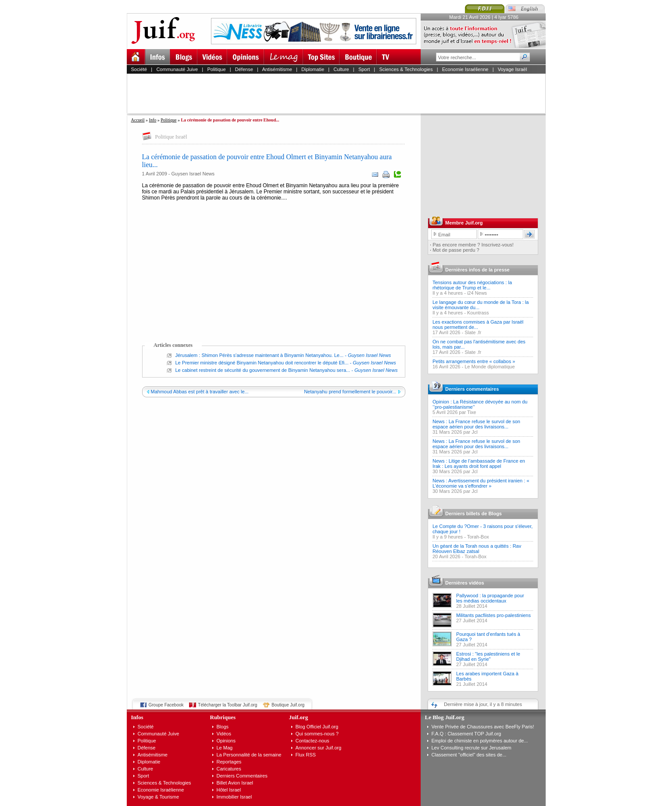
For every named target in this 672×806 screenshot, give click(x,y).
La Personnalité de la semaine (249, 755)
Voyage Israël (513, 69)
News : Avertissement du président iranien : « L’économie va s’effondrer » (481, 483)
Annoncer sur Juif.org (319, 748)
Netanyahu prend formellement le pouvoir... (350, 392)
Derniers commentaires (472, 389)
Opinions (226, 741)
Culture (341, 69)
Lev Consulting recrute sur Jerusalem (472, 748)
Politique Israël (171, 137)
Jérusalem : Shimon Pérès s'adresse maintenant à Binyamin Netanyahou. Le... (260, 355)
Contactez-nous (313, 741)
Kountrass (478, 313)
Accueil (138, 120)
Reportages (229, 762)
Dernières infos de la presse (477, 270)
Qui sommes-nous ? (317, 734)
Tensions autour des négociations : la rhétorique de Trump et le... (472, 285)
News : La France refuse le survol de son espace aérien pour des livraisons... (476, 424)
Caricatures (229, 769)
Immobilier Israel (234, 797)
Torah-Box (478, 537)
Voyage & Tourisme (159, 797)
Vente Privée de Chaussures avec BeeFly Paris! (483, 727)
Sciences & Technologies (406, 69)
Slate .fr (473, 332)
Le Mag (225, 748)
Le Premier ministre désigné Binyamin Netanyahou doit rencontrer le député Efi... (262, 363)
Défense (244, 69)
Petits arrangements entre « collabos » (474, 361)
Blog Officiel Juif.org (317, 727)
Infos (137, 717)
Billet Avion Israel (235, 783)
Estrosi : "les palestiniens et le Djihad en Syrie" (488, 656)
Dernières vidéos (465, 583)
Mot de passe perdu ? (456, 250)
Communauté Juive (177, 69)
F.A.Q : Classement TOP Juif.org (466, 734)
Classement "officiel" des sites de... (469, 755)
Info (153, 120)
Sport (364, 69)
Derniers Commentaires (242, 776)
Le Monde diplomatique (490, 367)
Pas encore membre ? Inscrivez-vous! (473, 245)
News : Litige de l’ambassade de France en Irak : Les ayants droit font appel (479, 464)
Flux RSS (306, 755)
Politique (216, 69)
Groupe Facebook (166, 705)
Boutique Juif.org (288, 705)
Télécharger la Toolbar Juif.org (227, 705)
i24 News (477, 293)
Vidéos (224, 734)
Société (139, 69)
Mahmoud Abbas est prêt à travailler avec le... (200, 392)
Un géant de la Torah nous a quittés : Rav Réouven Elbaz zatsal (477, 549)
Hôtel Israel (229, 790)
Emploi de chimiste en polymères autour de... (480, 741)
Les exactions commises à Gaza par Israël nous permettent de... (478, 325)
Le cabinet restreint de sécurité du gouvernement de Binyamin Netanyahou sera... (263, 370)
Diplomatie (313, 69)
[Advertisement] (340, 93)
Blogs (223, 727)
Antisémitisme (277, 69)
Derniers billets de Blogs (474, 514)
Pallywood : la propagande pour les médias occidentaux (490, 598)
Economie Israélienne (465, 69)
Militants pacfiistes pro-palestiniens (493, 615)
